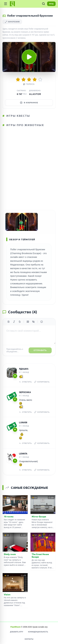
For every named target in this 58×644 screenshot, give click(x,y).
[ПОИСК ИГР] (43, 4)
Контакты (29, 639)
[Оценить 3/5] (29, 80)
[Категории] (6, 4)
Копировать (42, 382)
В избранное (29, 103)
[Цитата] (28, 322)
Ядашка (24, 369)
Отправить (40, 350)
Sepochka (25, 392)
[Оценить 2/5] (24, 80)
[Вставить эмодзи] (42, 322)
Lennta (23, 454)
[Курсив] (14, 322)
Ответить (25, 382)
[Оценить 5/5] (40, 80)
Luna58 (23, 422)
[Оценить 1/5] (18, 80)
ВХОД (51, 4)
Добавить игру (16, 632)
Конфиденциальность (38, 632)
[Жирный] (9, 322)
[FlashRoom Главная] (12, 4)
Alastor (35, 94)
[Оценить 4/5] (35, 80)
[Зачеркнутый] (20, 322)
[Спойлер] (33, 322)
